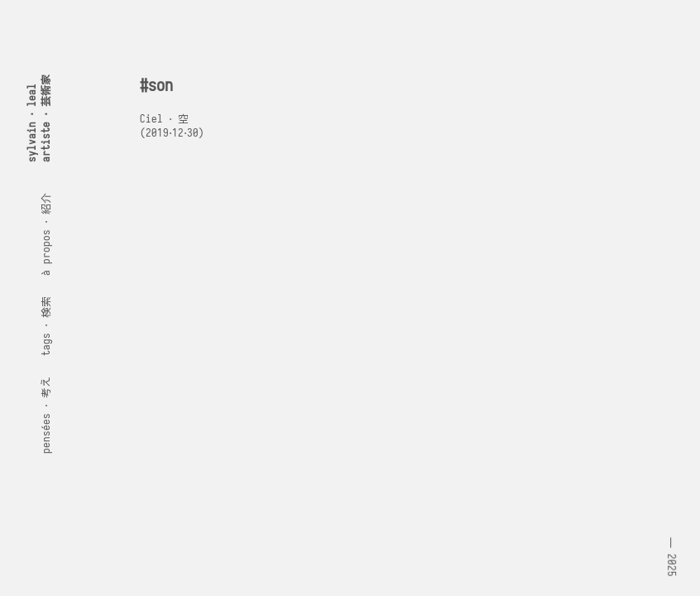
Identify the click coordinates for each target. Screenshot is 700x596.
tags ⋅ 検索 (46, 326)
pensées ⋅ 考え (46, 415)
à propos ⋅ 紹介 (46, 234)
